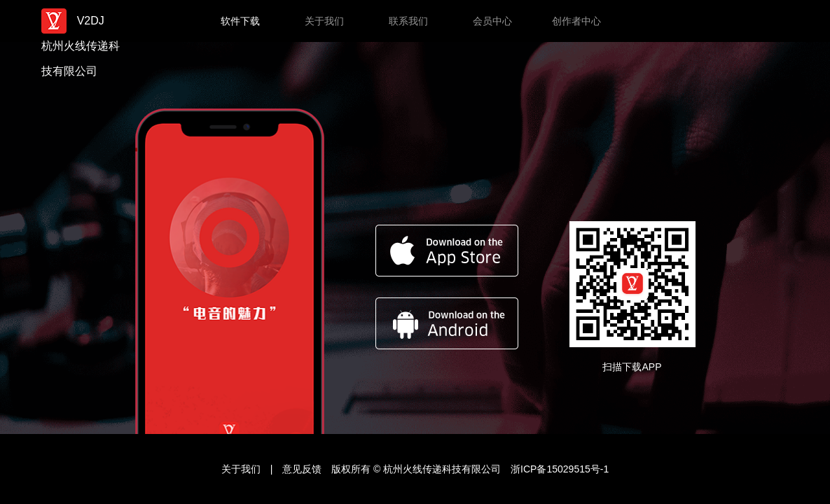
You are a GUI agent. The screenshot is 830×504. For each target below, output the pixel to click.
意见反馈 (303, 469)
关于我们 (324, 21)
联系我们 (408, 21)
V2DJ (83, 21)
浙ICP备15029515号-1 (560, 469)
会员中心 (492, 21)
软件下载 (240, 21)
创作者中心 (576, 21)
